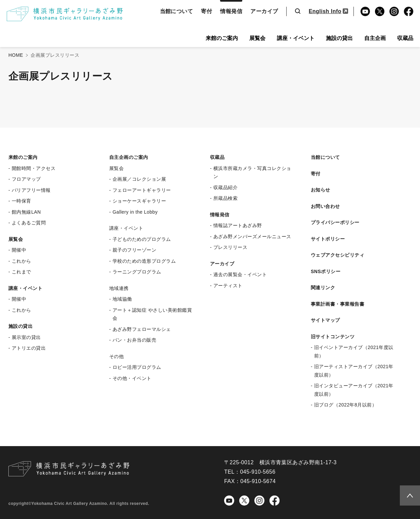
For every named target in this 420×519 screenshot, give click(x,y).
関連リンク (323, 288)
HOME (16, 55)
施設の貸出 (339, 38)
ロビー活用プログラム (137, 367)
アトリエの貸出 (29, 348)
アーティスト (228, 286)
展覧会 (257, 38)
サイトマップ (325, 320)
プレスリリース (230, 247)
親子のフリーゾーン (134, 250)
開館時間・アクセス (34, 168)
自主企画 (375, 38)
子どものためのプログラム (142, 239)
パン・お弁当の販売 (134, 340)
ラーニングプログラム (137, 272)
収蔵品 (405, 38)
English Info (325, 11)
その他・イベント (132, 378)
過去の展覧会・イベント (240, 274)
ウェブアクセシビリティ (338, 255)
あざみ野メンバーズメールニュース (252, 236)
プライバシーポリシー (335, 222)
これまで (22, 272)
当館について (177, 11)
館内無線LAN (26, 212)
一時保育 (22, 201)
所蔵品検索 (225, 198)
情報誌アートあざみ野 (238, 225)
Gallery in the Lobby (135, 212)
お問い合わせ (325, 206)
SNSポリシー (326, 271)
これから (22, 261)
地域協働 (122, 299)
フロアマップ (26, 179)
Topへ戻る (407, 495)
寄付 (206, 11)
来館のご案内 (222, 38)
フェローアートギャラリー (142, 190)
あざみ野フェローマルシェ (142, 329)
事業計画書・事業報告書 (338, 304)
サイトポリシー (328, 239)
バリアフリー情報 (31, 190)
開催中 (19, 250)
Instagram (394, 12)
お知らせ (321, 190)
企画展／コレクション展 (139, 179)
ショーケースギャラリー (139, 201)
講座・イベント (296, 38)
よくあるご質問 (29, 223)
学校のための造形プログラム (144, 261)
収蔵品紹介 (225, 187)
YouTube (364, 12)
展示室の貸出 (26, 337)
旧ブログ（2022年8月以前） (345, 405)
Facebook (407, 12)
